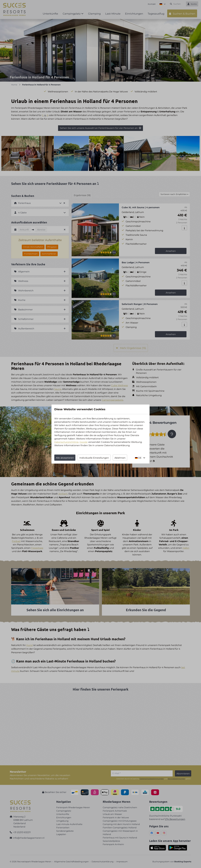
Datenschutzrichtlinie (66, 442)
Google (84, 442)
